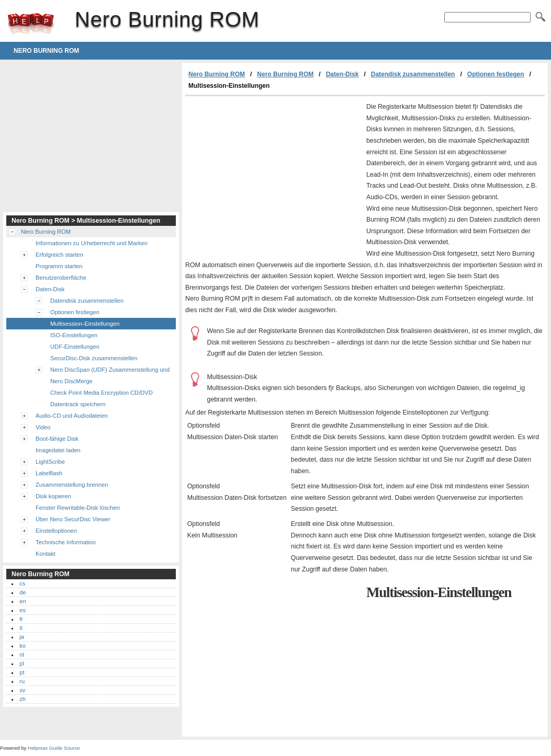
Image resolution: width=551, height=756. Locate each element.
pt (22, 672)
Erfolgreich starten (59, 255)
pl (22, 663)
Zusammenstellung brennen (72, 485)
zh (23, 699)
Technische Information (66, 542)
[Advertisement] (273, 175)
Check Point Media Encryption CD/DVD (102, 393)
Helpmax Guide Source (54, 748)
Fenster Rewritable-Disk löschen (78, 508)
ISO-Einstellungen (74, 335)
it (21, 628)
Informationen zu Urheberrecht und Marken (92, 243)
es (23, 610)
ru (22, 681)
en (23, 601)
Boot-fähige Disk (57, 439)
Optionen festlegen (496, 74)
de (23, 592)
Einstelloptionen (56, 531)
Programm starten (59, 266)
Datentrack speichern (78, 404)
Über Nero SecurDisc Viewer (73, 519)
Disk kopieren (53, 496)
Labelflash (49, 473)
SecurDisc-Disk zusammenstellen (94, 358)
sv (22, 690)
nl (22, 655)
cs (22, 583)
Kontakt (46, 554)
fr (21, 619)
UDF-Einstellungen (75, 347)
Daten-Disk (342, 74)
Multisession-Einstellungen (85, 324)
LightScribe (50, 462)
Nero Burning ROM (31, 24)
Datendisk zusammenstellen (413, 74)
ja (22, 637)
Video (43, 427)
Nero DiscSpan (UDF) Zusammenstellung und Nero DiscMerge (110, 375)
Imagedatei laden (58, 450)
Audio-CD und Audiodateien (72, 416)
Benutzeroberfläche (61, 278)
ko (23, 646)
